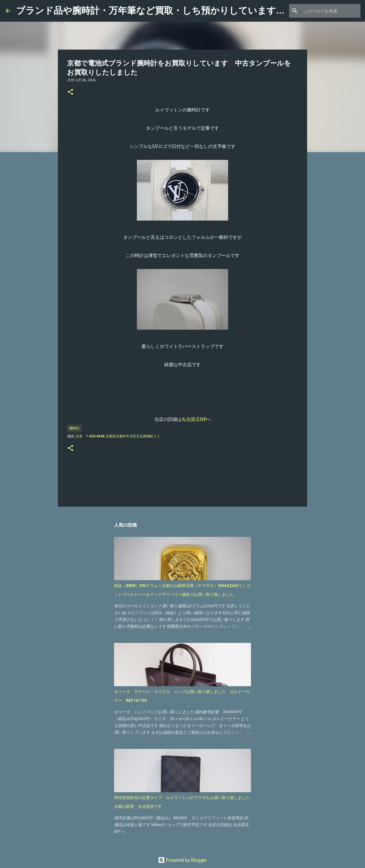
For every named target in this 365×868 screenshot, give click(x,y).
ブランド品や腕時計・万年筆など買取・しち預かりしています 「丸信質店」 (178, 11)
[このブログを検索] (330, 11)
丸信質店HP (194, 419)
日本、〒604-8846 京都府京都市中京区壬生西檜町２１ (118, 436)
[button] (70, 92)
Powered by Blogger (182, 860)
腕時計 (74, 428)
